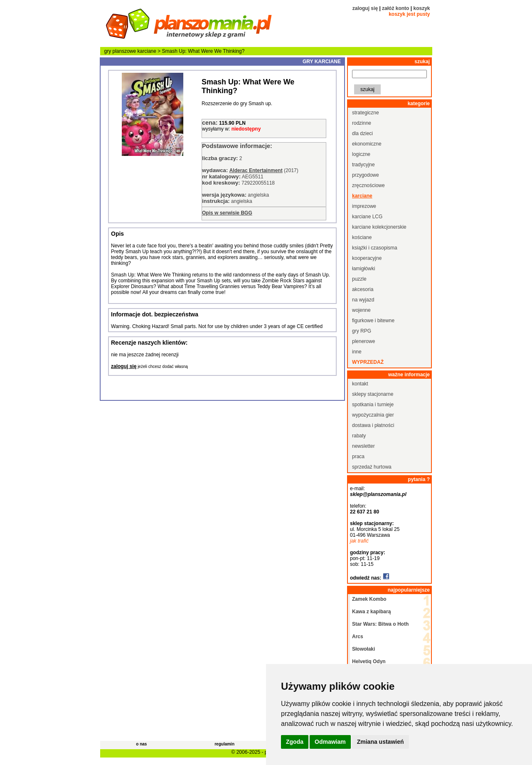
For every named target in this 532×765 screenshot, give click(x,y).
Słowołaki (363, 649)
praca (358, 457)
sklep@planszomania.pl (378, 494)
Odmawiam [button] (330, 742)
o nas (141, 744)
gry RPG (362, 331)
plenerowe (363, 341)
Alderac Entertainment (256, 170)
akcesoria (363, 289)
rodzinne (362, 123)
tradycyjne (363, 165)
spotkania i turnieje (373, 405)
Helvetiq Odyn (369, 661)
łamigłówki (363, 269)
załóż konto (395, 8)
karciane (147, 51)
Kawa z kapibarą (371, 612)
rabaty (359, 436)
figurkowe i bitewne (373, 321)
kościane (362, 237)
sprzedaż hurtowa (372, 467)
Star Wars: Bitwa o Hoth (380, 624)
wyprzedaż (368, 362)
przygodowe (366, 175)
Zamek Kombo (369, 599)
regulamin (224, 744)
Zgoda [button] (295, 742)
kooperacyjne (367, 258)
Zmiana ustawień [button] (381, 742)
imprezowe (364, 206)
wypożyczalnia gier (373, 415)
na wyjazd (363, 300)
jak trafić (359, 541)
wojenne (361, 310)
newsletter (363, 446)
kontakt (360, 384)
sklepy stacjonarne (373, 394)
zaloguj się (365, 8)
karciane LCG (367, 217)
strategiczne (366, 113)
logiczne (361, 154)
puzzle (359, 279)
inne (357, 352)
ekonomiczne (367, 144)
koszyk (421, 8)
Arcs (358, 637)
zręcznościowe (368, 185)
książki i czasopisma (375, 248)
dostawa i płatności (373, 425)
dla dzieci (362, 133)
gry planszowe (120, 51)
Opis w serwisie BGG (227, 213)
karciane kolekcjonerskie (379, 227)
